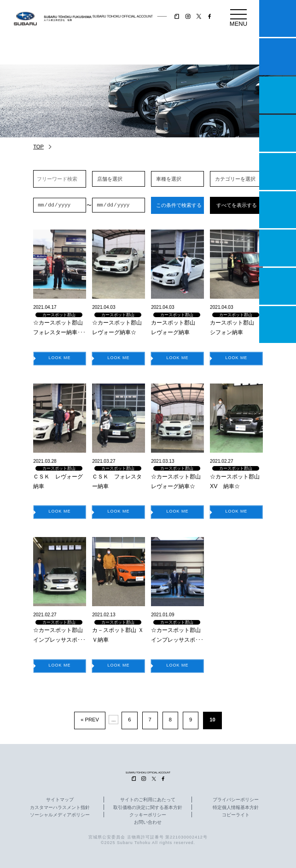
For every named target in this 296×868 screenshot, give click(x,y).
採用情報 (278, 325)
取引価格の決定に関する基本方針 (148, 808)
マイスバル (278, 18)
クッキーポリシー (148, 815)
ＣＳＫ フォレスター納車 (117, 481)
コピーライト (236, 815)
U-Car (278, 210)
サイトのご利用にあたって (148, 800)
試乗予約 (278, 57)
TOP (38, 147)
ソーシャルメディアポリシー (60, 815)
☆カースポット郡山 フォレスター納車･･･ (60, 328)
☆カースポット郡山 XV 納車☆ (236, 481)
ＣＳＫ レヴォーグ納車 (58, 481)
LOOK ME (60, 358)
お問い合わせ (148, 822)
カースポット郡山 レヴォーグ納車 (176, 328)
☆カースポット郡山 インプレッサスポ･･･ (60, 635)
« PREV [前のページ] (90, 720)
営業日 (278, 133)
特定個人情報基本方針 (236, 808)
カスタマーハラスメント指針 (60, 808)
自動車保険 (278, 248)
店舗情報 (278, 171)
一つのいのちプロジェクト (278, 95)
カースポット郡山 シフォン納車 (235, 328)
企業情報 (278, 286)
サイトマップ (60, 800)
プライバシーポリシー (236, 800)
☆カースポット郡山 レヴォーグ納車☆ (119, 328)
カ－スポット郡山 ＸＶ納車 (118, 635)
